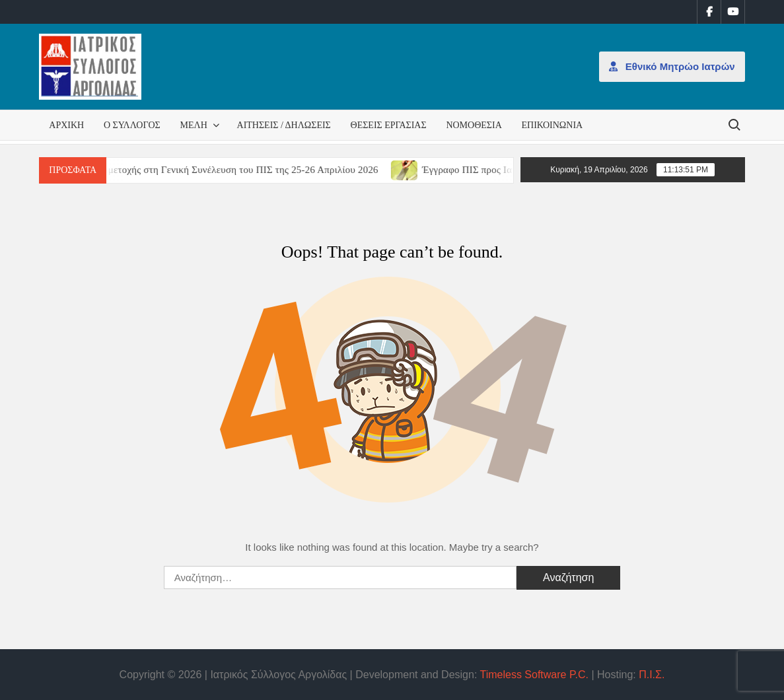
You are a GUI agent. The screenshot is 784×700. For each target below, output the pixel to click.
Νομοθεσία (474, 125)
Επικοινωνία (552, 125)
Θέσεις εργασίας (389, 125)
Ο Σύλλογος (132, 125)
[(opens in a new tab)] (413, 169)
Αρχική (66, 125)
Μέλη (194, 125)
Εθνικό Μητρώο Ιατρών (672, 66)
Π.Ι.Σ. (652, 675)
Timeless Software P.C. (534, 675)
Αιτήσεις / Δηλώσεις (284, 125)
